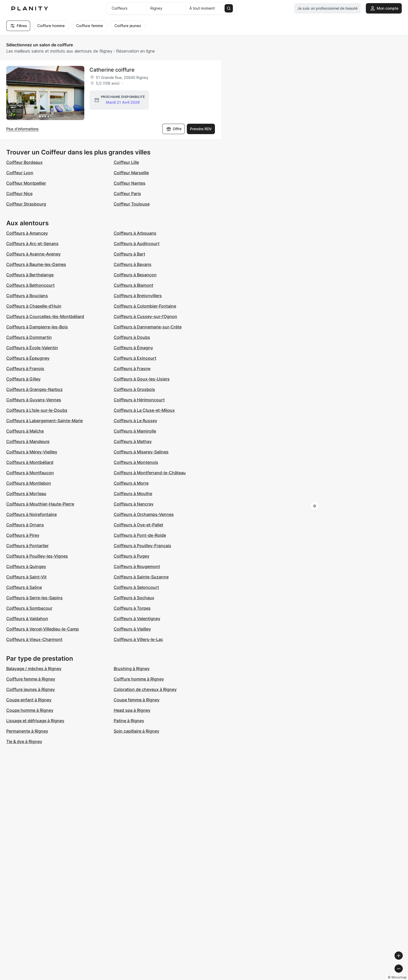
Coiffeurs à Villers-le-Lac (138, 639)
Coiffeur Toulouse (132, 204)
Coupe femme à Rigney (137, 700)
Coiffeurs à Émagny (133, 348)
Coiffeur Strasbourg (26, 204)
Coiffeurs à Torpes (132, 608)
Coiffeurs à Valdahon (27, 619)
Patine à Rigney (129, 721)
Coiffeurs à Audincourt (137, 244)
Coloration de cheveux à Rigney (145, 689)
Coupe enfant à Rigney (29, 700)
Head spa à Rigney (132, 710)
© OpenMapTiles (337, 978)
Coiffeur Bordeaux (24, 162)
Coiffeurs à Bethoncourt (30, 285)
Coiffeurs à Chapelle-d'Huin (34, 306)
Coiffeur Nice (19, 193)
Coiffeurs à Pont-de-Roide (140, 535)
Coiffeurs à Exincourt (135, 358)
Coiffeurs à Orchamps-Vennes (144, 514)
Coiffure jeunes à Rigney (31, 689)
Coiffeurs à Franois (25, 369)
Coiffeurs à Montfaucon (30, 473)
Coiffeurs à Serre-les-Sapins (34, 598)
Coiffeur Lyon (20, 173)
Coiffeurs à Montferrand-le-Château (150, 473)
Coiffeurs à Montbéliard (30, 462)
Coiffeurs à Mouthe (133, 494)
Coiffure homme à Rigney (139, 679)
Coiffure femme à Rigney (31, 679)
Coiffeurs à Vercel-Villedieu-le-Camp (43, 629)
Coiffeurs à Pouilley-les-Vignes (37, 556)
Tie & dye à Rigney (24, 741)
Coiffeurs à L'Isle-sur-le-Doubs (37, 410)
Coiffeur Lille (126, 162)
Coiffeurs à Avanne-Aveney (33, 254)
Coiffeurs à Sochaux (134, 598)
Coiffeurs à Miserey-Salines (141, 452)
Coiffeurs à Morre (131, 483)
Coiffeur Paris (127, 193)
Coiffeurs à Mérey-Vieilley (32, 452)
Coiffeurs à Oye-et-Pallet (138, 525)
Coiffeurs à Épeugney (28, 358)
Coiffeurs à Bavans (133, 264)
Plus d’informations (23, 129)
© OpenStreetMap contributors (380, 978)
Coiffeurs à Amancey (27, 233)
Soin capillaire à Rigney (136, 731)
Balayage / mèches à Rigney (34, 669)
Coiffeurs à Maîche (25, 431)
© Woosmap (310, 978)
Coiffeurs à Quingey (26, 566)
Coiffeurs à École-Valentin (32, 348)
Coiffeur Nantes (130, 183)
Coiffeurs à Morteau (26, 494)
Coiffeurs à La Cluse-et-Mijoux (144, 410)
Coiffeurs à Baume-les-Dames (36, 264)
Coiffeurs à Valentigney (137, 619)
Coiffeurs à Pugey (132, 556)
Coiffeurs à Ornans (25, 525)
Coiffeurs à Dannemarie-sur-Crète (148, 327)
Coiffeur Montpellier (26, 183)
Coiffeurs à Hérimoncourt (139, 400)
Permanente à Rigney (27, 731)
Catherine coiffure (112, 70)
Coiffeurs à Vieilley (132, 629)
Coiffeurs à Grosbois (134, 389)
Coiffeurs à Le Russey (135, 421)
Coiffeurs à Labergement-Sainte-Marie (44, 421)
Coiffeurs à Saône (24, 587)
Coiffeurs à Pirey (23, 535)
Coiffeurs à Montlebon (29, 483)
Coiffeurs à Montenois (136, 462)
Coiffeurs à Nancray (134, 504)
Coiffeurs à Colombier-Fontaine (145, 306)
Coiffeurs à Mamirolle (135, 431)
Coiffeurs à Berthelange (30, 275)
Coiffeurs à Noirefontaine (31, 514)
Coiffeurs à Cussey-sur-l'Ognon (145, 316)
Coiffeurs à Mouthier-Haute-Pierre (40, 504)
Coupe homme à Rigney (30, 710)
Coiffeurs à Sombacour (29, 608)
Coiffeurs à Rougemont (137, 566)
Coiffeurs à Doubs (132, 337)
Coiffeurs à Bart (129, 254)
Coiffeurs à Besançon (135, 275)
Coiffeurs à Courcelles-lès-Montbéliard (45, 316)
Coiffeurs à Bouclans (27, 296)
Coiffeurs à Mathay (133, 441)
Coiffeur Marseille (131, 173)
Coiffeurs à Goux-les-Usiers (142, 379)
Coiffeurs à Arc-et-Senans (32, 244)
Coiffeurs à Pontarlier (27, 546)
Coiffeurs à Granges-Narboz (34, 389)
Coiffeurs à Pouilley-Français (142, 546)
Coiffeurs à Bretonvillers (138, 296)
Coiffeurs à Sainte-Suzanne (141, 577)
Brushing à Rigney (132, 669)
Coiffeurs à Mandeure (28, 441)
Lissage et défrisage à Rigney (35, 721)
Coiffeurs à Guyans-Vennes (34, 400)
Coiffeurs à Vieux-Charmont (34, 639)
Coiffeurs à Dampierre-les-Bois (37, 327)
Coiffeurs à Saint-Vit (26, 577)
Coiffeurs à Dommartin (29, 337)
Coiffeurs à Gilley (23, 379)
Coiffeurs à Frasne (132, 369)
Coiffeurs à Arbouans (135, 233)
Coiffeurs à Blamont (133, 285)
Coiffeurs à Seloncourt (136, 587)
